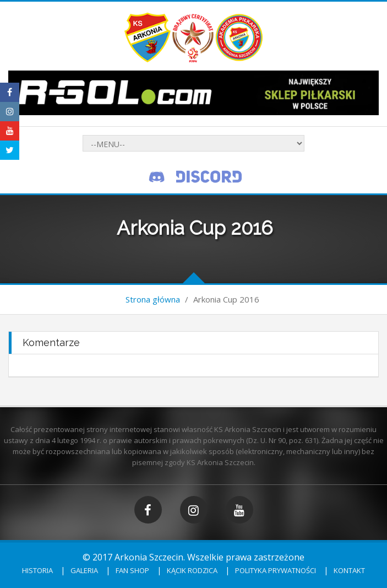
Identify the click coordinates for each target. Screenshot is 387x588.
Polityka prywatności (276, 570)
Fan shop (132, 570)
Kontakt (349, 570)
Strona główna (153, 299)
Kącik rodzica (192, 570)
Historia (37, 570)
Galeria (84, 570)
